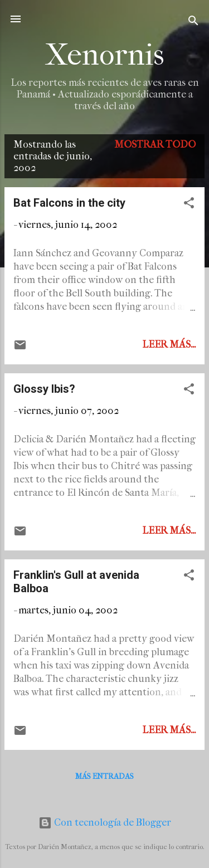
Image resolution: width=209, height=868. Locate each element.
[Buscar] (193, 23)
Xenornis (105, 55)
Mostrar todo (155, 145)
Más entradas (104, 776)
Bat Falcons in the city (69, 203)
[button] (189, 205)
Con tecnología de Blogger (105, 823)
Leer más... (169, 345)
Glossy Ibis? (44, 389)
